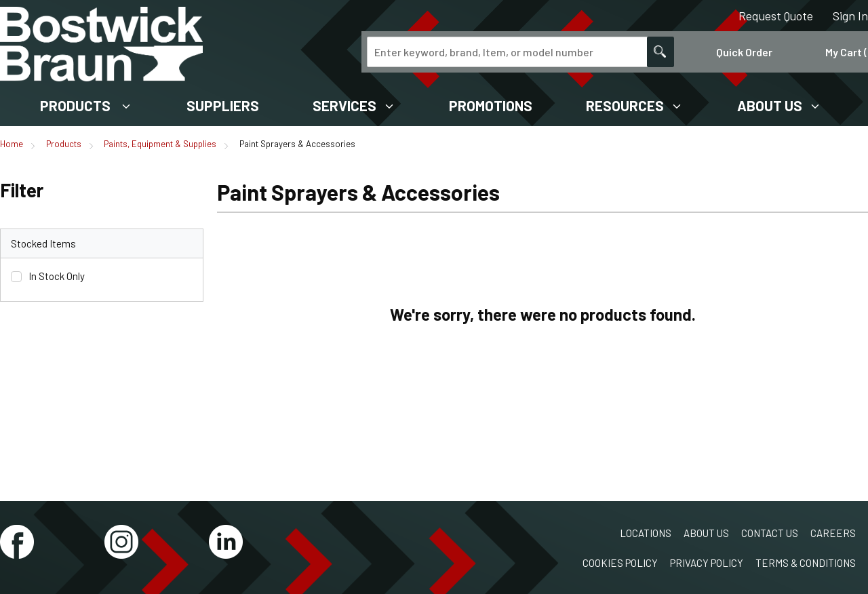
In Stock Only (57, 276)
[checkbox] (16, 277)
